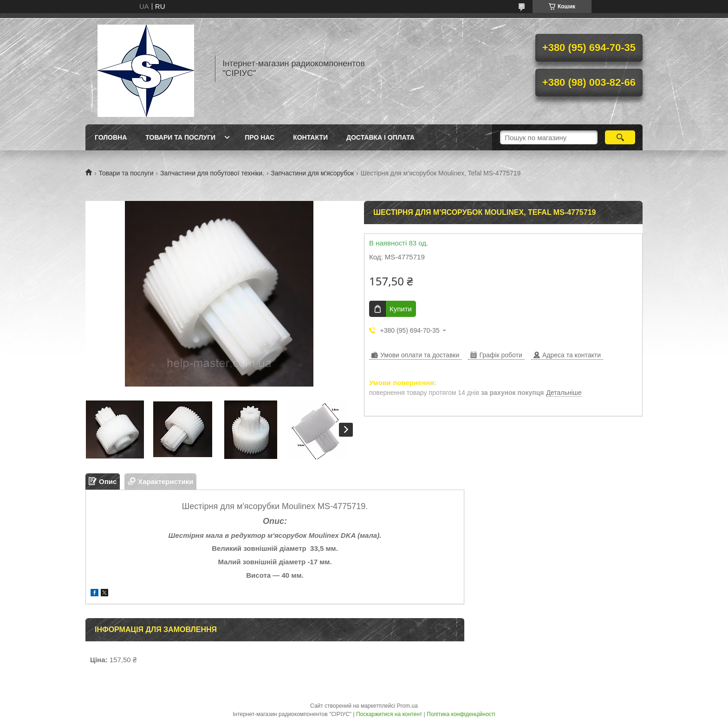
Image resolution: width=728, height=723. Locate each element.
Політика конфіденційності (461, 714)
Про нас (260, 137)
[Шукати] (620, 137)
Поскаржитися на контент (389, 714)
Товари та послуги (180, 137)
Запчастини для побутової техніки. (212, 173)
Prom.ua (407, 706)
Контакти (310, 137)
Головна (111, 137)
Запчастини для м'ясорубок (312, 173)
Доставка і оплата (380, 137)
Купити (401, 309)
